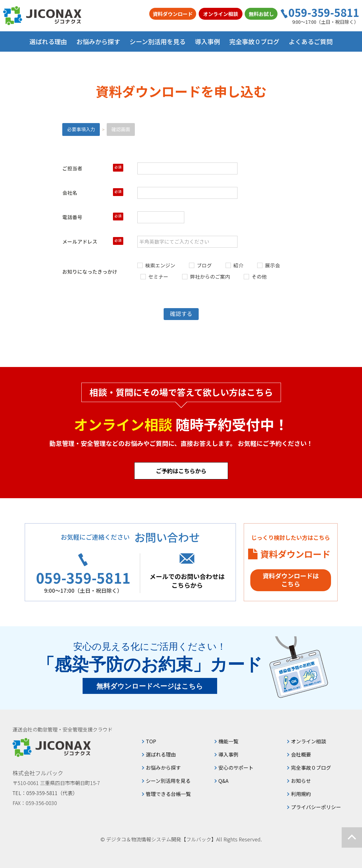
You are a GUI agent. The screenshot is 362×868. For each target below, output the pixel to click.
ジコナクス (42, 16)
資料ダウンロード (173, 14)
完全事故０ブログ (254, 41)
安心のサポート (236, 767)
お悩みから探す (163, 767)
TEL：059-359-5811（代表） (45, 793)
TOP (151, 741)
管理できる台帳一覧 (168, 794)
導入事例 (207, 41)
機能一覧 (228, 741)
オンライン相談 (221, 14)
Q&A (223, 781)
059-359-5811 (324, 13)
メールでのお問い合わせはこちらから (187, 581)
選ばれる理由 (48, 41)
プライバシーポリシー (316, 807)
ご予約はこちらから (181, 471)
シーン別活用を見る (168, 781)
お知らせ (301, 781)
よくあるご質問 (311, 41)
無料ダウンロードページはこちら (150, 686)
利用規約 (301, 794)
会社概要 (301, 754)
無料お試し (261, 14)
